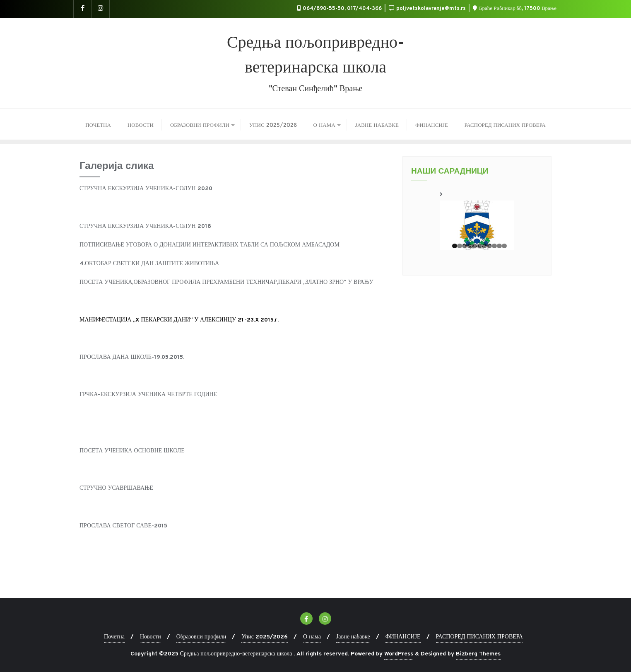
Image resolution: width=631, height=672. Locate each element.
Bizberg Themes (478, 654)
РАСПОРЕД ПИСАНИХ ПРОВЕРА (479, 637)
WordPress (399, 654)
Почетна (114, 637)
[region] (477, 220)
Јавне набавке (353, 637)
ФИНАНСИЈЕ (403, 637)
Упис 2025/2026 (265, 637)
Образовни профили (201, 637)
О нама (312, 637)
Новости (151, 637)
